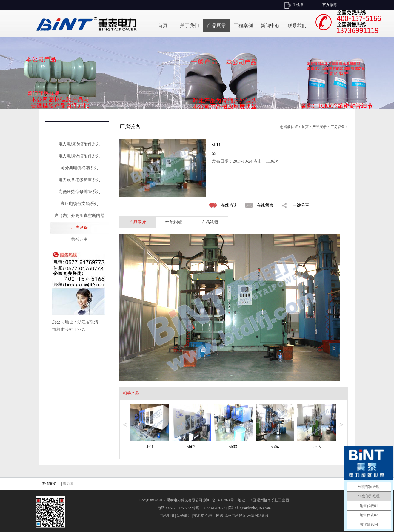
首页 (163, 26)
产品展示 (216, 26)
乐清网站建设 (258, 516)
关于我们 (190, 26)
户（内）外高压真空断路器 (79, 216)
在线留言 (265, 205)
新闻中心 (270, 26)
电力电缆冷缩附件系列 (79, 144)
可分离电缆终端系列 (79, 168)
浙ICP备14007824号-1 (220, 500)
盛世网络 (216, 516)
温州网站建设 (235, 516)
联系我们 (297, 26)
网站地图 (167, 516)
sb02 (191, 447)
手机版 (298, 5)
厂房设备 (79, 228)
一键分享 (301, 205)
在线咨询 (229, 205)
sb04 (275, 447)
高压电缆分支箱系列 (79, 204)
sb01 (150, 447)
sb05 (317, 447)
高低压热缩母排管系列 (79, 192)
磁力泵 (68, 484)
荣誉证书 (79, 239)
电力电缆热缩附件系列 (79, 156)
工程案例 (243, 26)
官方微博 (330, 5)
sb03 (233, 447)
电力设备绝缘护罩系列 (79, 180)
